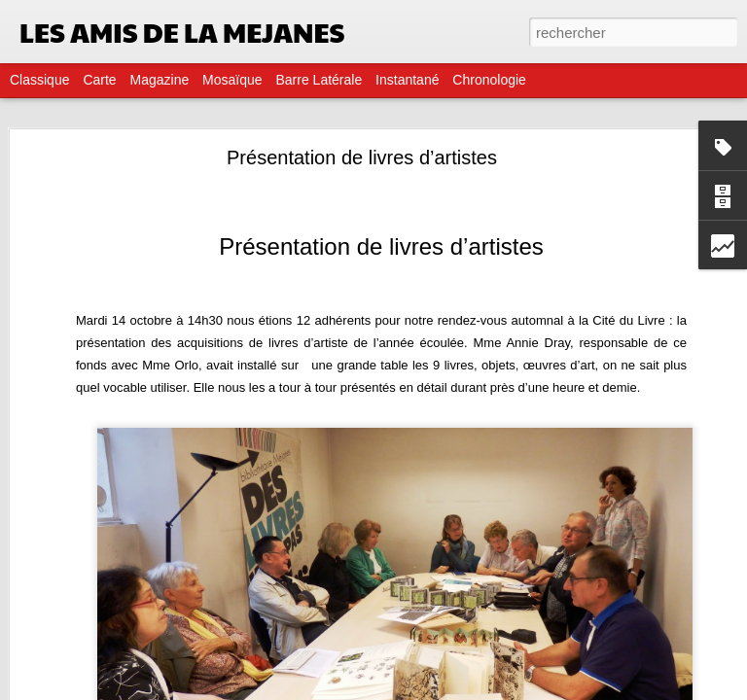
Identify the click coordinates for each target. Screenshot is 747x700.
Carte (99, 80)
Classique (39, 80)
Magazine (160, 80)
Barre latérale (319, 80)
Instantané (407, 80)
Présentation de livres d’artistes (362, 157)
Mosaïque (232, 80)
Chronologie (489, 80)
